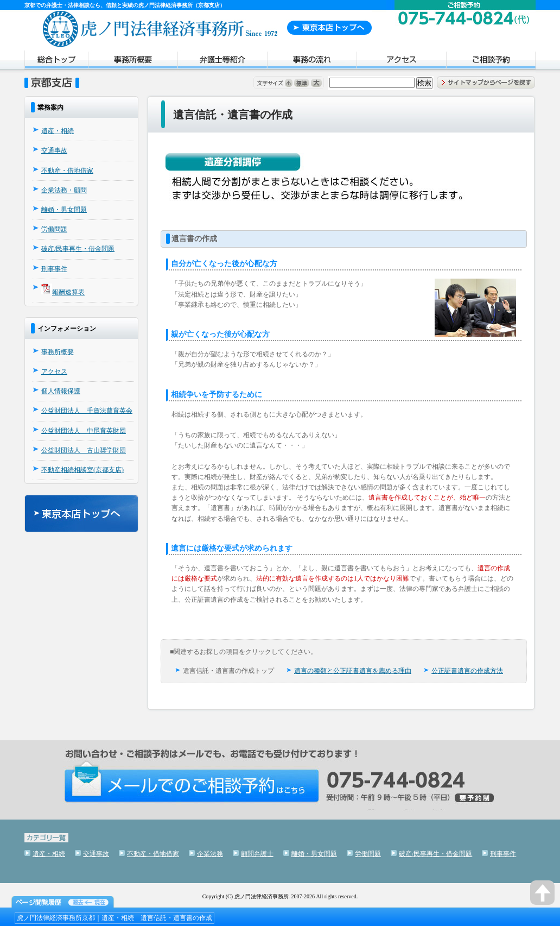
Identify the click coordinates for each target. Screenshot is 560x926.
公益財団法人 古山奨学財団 (84, 450)
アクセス (401, 61)
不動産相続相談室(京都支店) (82, 470)
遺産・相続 (58, 131)
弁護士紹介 (222, 61)
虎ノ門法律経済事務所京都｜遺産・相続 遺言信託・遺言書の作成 (114, 918)
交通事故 (54, 150)
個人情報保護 (61, 391)
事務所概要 (133, 61)
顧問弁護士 (257, 854)
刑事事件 (54, 269)
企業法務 (210, 854)
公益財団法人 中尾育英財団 (84, 431)
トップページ (56, 61)
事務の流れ (312, 61)
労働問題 (54, 229)
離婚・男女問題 (64, 210)
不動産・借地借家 (67, 171)
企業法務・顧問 (64, 190)
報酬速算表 (68, 292)
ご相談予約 (491, 61)
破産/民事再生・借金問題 (78, 249)
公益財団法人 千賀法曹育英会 (87, 411)
